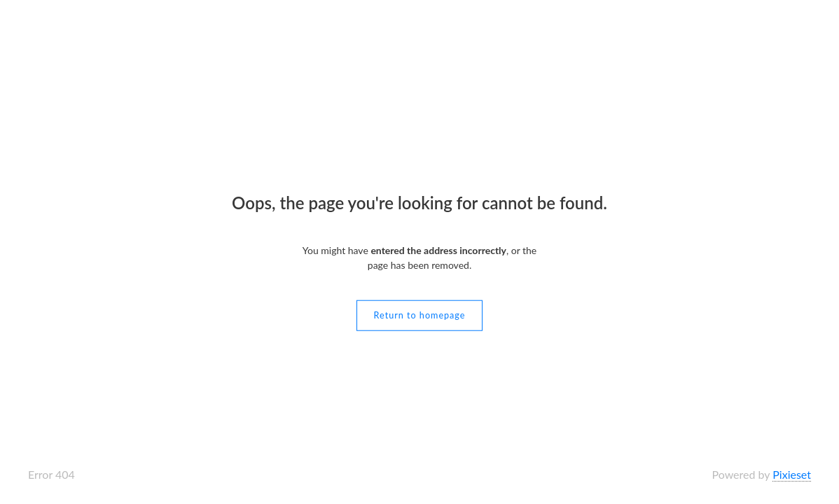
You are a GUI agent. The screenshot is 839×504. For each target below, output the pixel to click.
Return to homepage (420, 315)
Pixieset (792, 474)
